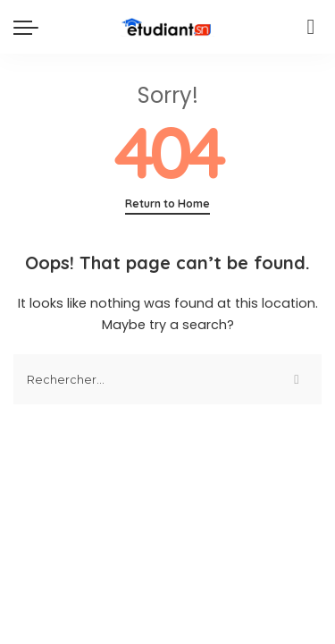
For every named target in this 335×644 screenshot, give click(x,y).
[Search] (311, 27)
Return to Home (167, 203)
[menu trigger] (30, 27)
